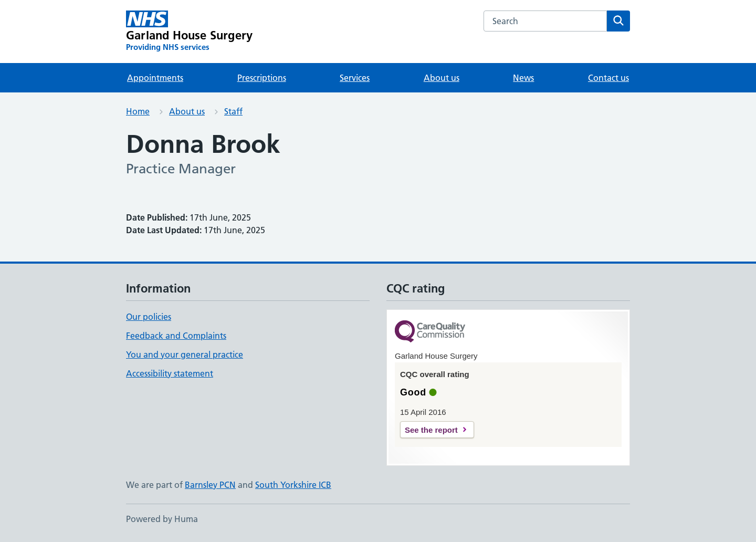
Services (355, 78)
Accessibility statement (170, 373)
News (523, 78)
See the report (431, 430)
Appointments (155, 78)
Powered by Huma (162, 519)
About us (442, 78)
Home (138, 111)
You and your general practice (185, 355)
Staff (233, 111)
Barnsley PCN (210, 485)
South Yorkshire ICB (293, 485)
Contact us (608, 78)
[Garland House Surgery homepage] (189, 32)
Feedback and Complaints (176, 336)
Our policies (149, 317)
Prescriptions (262, 78)
